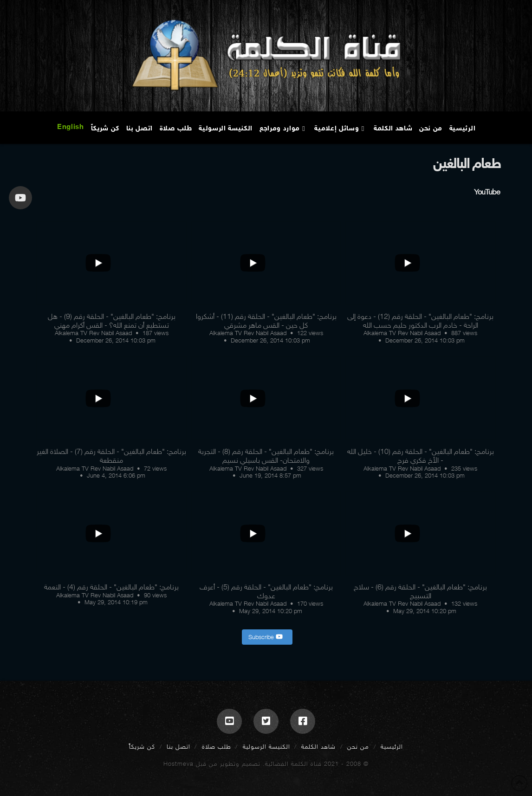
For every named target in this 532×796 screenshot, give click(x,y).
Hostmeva (178, 764)
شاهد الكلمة (318, 747)
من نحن (358, 747)
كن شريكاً (142, 747)
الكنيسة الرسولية (266, 747)
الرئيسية (392, 747)
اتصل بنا (178, 747)
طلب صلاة (217, 747)
